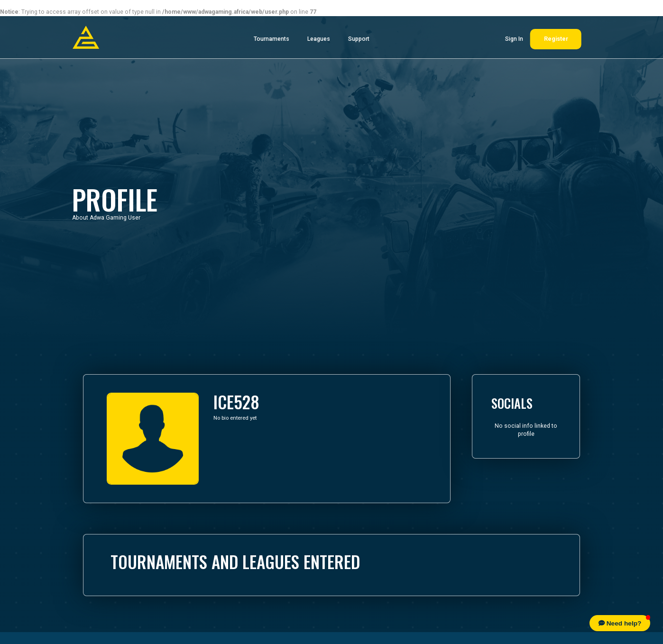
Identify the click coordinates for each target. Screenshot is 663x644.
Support (359, 39)
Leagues (319, 39)
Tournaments (272, 39)
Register (556, 39)
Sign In (514, 39)
